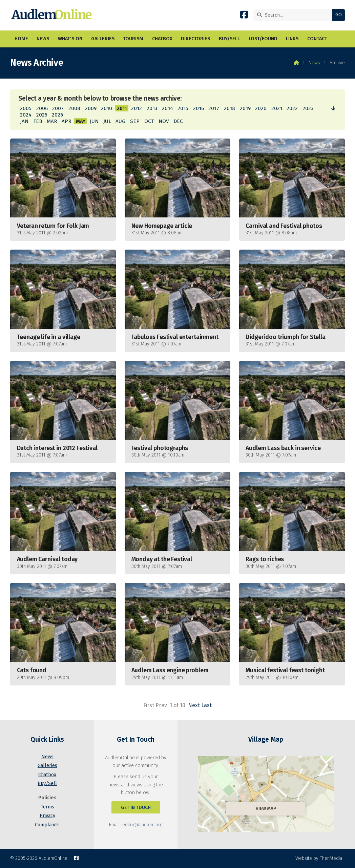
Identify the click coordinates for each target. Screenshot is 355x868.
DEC (178, 121)
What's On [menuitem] (70, 39)
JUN (94, 121)
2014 (168, 108)
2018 (229, 108)
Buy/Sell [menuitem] (229, 39)
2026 (57, 115)
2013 (152, 108)
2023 (308, 108)
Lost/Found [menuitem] (263, 39)
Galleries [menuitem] (103, 39)
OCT (149, 121)
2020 (261, 108)
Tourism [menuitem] (133, 39)
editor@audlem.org (142, 825)
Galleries (47, 766)
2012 (137, 108)
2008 (74, 108)
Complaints (47, 825)
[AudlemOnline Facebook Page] (244, 16)
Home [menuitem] (21, 39)
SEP (135, 121)
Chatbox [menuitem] (162, 39)
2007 (58, 108)
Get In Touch (136, 808)
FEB (38, 121)
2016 (199, 108)
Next (194, 705)
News (314, 63)
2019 (245, 108)
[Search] (295, 15)
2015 (183, 108)
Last (206, 705)
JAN (24, 121)
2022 (292, 108)
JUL (107, 121)
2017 (214, 108)
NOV (164, 121)
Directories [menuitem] (195, 39)
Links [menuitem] (292, 39)
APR (66, 121)
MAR (52, 121)
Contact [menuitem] (317, 39)
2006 (42, 108)
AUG (120, 121)
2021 (277, 108)
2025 (42, 115)
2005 (26, 108)
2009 (91, 108)
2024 (26, 115)
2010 (107, 108)
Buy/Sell (47, 784)
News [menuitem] (43, 39)
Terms (47, 807)
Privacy (47, 816)
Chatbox (47, 775)
